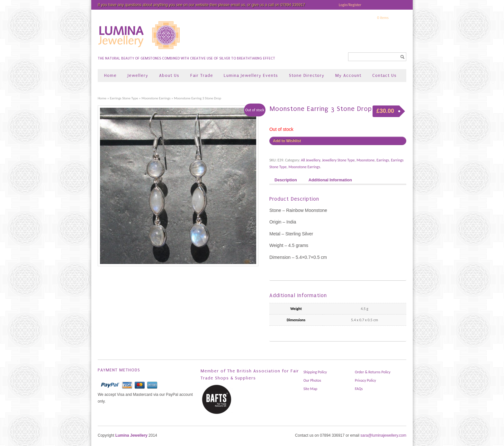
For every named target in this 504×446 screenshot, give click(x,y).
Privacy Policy (365, 380)
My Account (348, 75)
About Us (169, 75)
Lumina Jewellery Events (251, 75)
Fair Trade (202, 75)
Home (110, 75)
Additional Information (330, 180)
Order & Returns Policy (373, 372)
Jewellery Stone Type (338, 160)
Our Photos (312, 380)
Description (286, 180)
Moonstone (365, 160)
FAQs (359, 389)
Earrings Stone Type (124, 98)
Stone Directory (307, 75)
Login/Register (350, 5)
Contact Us (384, 75)
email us (238, 5)
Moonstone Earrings (156, 98)
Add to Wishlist (287, 141)
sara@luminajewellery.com (383, 435)
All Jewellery (310, 160)
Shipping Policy (315, 372)
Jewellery (138, 75)
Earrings (383, 160)
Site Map (310, 389)
